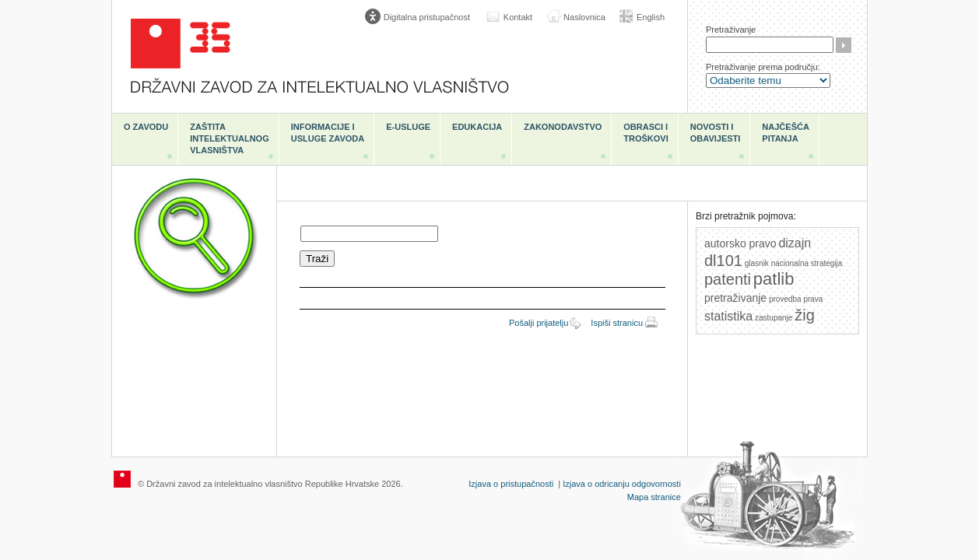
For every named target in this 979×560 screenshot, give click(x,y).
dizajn (795, 243)
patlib (774, 279)
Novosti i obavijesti (716, 133)
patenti (728, 279)
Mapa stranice (654, 497)
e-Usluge (408, 127)
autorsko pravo (740, 243)
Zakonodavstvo (563, 127)
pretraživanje (735, 298)
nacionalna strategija (807, 263)
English (651, 17)
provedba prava (796, 299)
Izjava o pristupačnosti (511, 484)
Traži (844, 45)
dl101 (723, 261)
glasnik (757, 263)
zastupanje (774, 318)
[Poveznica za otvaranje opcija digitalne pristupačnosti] (421, 17)
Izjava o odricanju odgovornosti (622, 484)
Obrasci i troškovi (646, 133)
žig (805, 315)
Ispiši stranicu (617, 323)
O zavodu (146, 127)
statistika (728, 316)
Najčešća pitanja (786, 133)
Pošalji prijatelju (539, 323)
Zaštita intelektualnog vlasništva (229, 138)
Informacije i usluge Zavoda (328, 133)
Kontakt (518, 17)
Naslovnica (584, 17)
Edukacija (477, 127)
